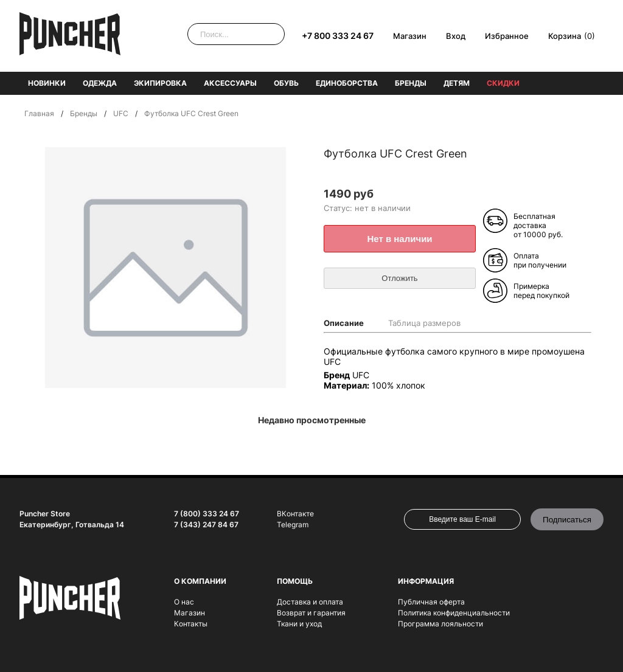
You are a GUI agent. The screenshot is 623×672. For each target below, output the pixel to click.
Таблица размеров (424, 323)
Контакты (191, 624)
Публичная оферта (431, 602)
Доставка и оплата (310, 602)
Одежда (100, 83)
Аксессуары (230, 83)
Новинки (47, 83)
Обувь (286, 83)
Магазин (410, 36)
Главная (39, 113)
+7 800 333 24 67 (338, 36)
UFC (121, 113)
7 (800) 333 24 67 (207, 514)
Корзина (565, 36)
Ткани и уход (299, 624)
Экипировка (160, 83)
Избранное (507, 36)
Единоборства (347, 83)
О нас (184, 602)
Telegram (293, 525)
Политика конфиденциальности (454, 613)
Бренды (411, 83)
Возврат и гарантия (311, 613)
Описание (344, 323)
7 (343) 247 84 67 (206, 525)
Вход (456, 36)
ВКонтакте (295, 514)
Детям (457, 83)
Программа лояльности (440, 624)
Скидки (503, 83)
